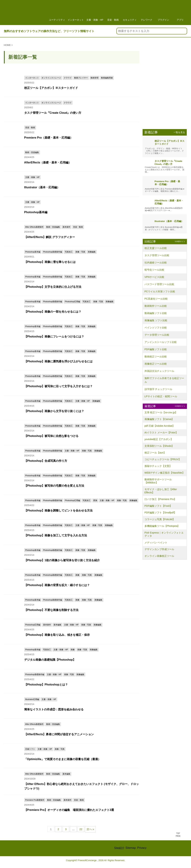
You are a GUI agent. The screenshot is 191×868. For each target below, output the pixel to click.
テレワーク (146, 12)
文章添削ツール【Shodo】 (159, 446)
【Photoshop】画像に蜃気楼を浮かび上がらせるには (58, 361)
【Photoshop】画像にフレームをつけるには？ (54, 336)
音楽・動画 (113, 12)
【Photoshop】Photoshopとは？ (46, 684)
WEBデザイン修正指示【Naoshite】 (165, 473)
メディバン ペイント (156, 543)
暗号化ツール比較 (154, 270)
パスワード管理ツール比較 (159, 284)
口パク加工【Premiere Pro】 (160, 499)
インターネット (76, 12)
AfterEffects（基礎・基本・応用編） (56, 162)
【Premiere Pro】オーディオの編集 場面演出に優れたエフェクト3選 (69, 810)
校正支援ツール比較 (156, 248)
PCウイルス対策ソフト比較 (160, 291)
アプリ (180, 12)
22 (81, 829)
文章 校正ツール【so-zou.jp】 (161, 412)
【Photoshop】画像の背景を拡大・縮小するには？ (57, 585)
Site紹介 (119, 848)
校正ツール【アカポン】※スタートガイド (51, 88)
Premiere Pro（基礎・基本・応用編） (49, 137)
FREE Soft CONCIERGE (39, 848)
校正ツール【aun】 (155, 453)
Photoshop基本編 (51, 212)
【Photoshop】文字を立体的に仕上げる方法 (53, 287)
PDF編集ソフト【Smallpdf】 (160, 513)
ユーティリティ (57, 12)
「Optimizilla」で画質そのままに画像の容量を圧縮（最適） (62, 759)
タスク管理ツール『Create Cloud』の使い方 (53, 113)
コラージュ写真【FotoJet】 (160, 519)
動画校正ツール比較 (156, 357)
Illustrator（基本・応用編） (53, 187)
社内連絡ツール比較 (156, 263)
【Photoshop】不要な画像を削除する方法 (51, 610)
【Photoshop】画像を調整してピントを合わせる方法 (58, 510)
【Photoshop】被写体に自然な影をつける (51, 436)
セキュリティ (130, 12)
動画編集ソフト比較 (156, 313)
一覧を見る (179, 132)
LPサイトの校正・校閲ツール (161, 396)
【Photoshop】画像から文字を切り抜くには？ (54, 411)
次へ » (90, 829)
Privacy (142, 848)
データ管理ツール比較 (157, 335)
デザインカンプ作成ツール (159, 549)
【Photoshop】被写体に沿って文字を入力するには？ (58, 386)
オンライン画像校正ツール (159, 556)
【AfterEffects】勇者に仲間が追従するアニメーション (59, 734)
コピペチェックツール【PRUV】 (163, 459)
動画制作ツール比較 (156, 306)
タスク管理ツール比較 (157, 255)
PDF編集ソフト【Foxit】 (158, 506)
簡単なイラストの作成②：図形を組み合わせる (54, 709)
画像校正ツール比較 (156, 364)
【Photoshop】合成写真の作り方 (46, 461)
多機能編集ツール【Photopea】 (162, 526)
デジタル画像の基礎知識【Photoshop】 (50, 660)
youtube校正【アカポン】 (159, 439)
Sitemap (131, 848)
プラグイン (163, 12)
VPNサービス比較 (155, 277)
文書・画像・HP (95, 12)
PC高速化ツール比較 (156, 299)
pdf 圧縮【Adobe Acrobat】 (160, 426)
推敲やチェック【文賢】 (158, 466)
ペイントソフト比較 (156, 328)
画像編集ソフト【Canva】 (159, 419)
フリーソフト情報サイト (26, 13)
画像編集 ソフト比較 (156, 320)
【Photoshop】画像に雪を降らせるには (50, 262)
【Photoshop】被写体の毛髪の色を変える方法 (54, 485)
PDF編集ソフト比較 (156, 349)
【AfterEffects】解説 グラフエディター (50, 237)
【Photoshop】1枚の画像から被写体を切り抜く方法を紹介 (62, 560)
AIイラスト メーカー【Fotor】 (161, 433)
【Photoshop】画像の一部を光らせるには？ (53, 311)
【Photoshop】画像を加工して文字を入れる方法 (56, 535)
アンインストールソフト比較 (161, 342)
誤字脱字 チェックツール (158, 389)
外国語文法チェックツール (159, 371)
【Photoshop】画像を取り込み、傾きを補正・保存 (57, 635)
